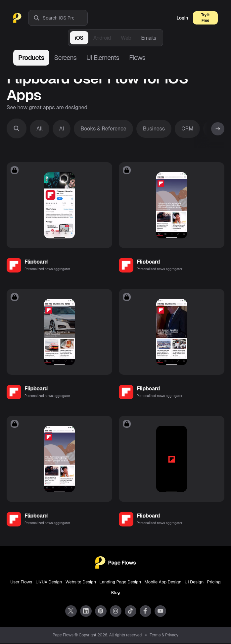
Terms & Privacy (164, 636)
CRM (187, 129)
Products (31, 58)
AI (62, 129)
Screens (65, 58)
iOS (79, 38)
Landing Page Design (120, 583)
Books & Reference (103, 129)
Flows (137, 58)
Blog (115, 593)
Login (182, 18)
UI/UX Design (49, 583)
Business (154, 129)
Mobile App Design (163, 583)
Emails (149, 38)
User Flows (21, 583)
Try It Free (206, 18)
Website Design (81, 583)
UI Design (194, 583)
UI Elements (103, 58)
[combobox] (65, 18)
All (40, 129)
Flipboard (36, 262)
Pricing (214, 583)
